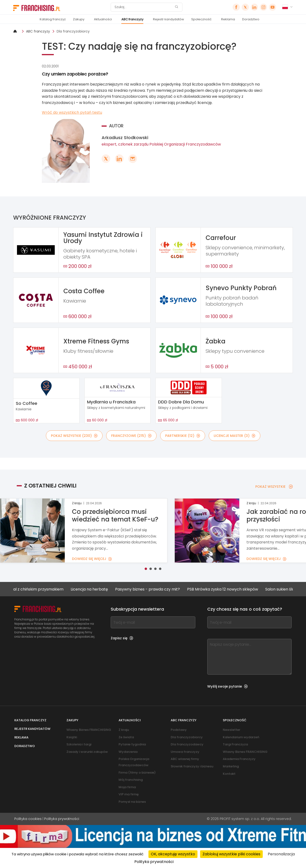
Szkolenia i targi (79, 744)
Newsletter (232, 730)
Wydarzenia (128, 752)
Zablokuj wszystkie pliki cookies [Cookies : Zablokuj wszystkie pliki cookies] (231, 854)
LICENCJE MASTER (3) (235, 436)
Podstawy (179, 730)
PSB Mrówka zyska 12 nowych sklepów (227, 589)
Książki (72, 737)
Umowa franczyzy (185, 752)
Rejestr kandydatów (169, 19)
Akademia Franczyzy (239, 759)
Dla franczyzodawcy (187, 744)
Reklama (228, 19)
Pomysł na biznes (132, 802)
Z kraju (124, 730)
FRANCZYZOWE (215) (131, 436)
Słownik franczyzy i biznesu (192, 766)
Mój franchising (131, 780)
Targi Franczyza (235, 744)
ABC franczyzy (132, 19)
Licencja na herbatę (94, 589)
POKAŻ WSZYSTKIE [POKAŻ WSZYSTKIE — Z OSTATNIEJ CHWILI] (274, 487)
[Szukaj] (143, 7)
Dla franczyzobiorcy (73, 31)
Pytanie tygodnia (132, 744)
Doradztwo (251, 19)
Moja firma (127, 787)
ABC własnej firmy (185, 759)
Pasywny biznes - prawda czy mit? (152, 589)
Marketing (231, 766)
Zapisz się (122, 638)
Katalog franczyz (53, 19)
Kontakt (229, 774)
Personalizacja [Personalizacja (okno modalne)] (281, 854)
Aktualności (103, 19)
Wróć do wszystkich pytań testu (72, 112)
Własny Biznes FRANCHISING (89, 730)
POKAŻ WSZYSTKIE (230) (74, 436)
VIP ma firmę (129, 794)
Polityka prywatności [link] (154, 862)
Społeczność (201, 19)
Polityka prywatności (62, 819)
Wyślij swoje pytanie (227, 686)
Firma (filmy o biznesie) (137, 773)
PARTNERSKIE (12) (183, 436)
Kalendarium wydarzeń (241, 737)
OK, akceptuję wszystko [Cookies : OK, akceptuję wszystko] (173, 854)
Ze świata (126, 737)
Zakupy (79, 19)
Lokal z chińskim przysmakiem (40, 589)
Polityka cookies (28, 819)
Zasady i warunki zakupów (87, 752)
